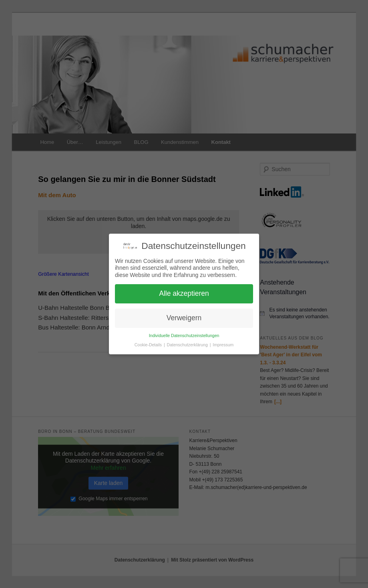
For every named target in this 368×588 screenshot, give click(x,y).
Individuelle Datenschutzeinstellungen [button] (184, 335)
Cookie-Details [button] (149, 345)
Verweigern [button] (184, 318)
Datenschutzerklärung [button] (188, 345)
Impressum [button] (223, 345)
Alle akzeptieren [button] (184, 293)
